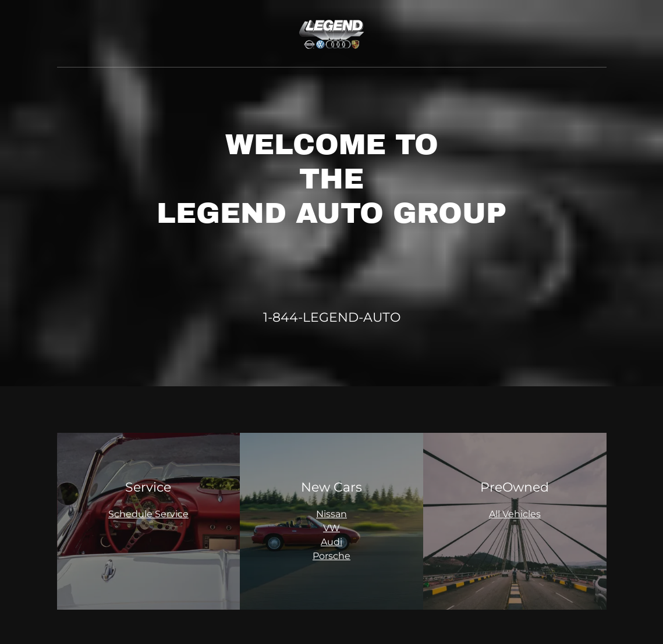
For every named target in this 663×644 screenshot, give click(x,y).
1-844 (281, 317)
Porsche (331, 556)
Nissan (331, 514)
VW (331, 528)
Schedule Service (148, 514)
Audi (331, 542)
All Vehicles (515, 514)
